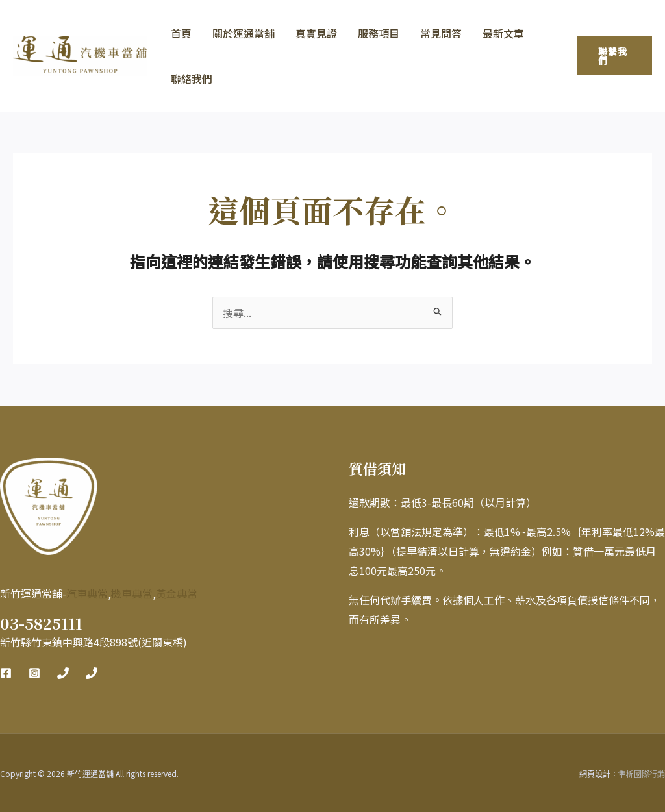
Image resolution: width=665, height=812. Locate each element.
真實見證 (316, 33)
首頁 (181, 33)
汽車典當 (87, 593)
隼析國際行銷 (642, 773)
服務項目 (379, 33)
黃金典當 (177, 593)
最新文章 (503, 33)
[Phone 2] (92, 673)
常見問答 (441, 33)
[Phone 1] (63, 673)
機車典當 (132, 593)
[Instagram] (34, 673)
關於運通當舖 (244, 33)
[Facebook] (6, 673)
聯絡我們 (192, 79)
